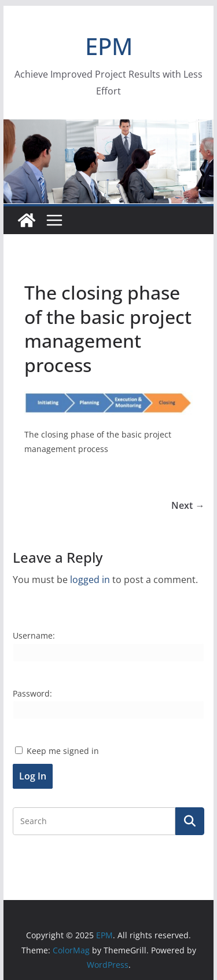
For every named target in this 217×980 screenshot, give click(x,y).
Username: (34, 635)
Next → (188, 505)
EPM (109, 46)
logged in (90, 580)
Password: (32, 693)
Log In (33, 776)
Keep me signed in (63, 751)
